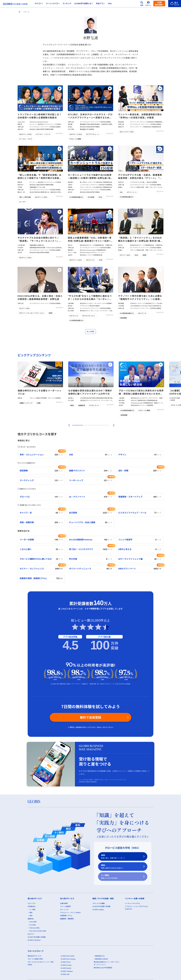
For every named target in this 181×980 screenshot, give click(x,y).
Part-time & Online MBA (38, 931)
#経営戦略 (124, 415)
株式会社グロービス (34, 956)
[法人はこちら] (175, 4)
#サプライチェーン (93, 134)
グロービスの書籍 (99, 903)
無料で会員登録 (90, 717)
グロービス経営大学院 (35, 959)
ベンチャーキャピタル (132, 903)
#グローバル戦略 (75, 139)
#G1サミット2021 (25, 257)
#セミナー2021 (125, 255)
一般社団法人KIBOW (101, 959)
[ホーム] (19, 12)
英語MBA (31, 919)
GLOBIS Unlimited (34, 940)
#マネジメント (94, 405)
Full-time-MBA (34, 928)
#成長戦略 (123, 318)
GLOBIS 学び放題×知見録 (37, 937)
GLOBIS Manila (66, 968)
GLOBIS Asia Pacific (68, 956)
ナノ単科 (121, 877)
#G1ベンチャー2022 (127, 132)
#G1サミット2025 (25, 134)
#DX (121, 192)
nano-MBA (33, 922)
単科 (121, 867)
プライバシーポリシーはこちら (88, 782)
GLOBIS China (66, 962)
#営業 (39, 403)
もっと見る (90, 332)
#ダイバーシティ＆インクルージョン (32, 313)
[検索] (142, 4)
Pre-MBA (32, 925)
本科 (121, 857)
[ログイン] (148, 4)
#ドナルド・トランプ (43, 134)
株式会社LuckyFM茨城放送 (103, 967)
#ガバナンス (90, 260)
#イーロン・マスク (26, 139)
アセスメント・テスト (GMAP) (70, 912)
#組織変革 (82, 405)
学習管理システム (66, 915)
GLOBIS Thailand (67, 971)
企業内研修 (64, 903)
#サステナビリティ (89, 316)
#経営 (144, 255)
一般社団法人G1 (99, 956)
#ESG (100, 197)
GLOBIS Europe (66, 965)
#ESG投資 (91, 197)
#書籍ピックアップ (26, 403)
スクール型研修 (65, 906)
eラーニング (64, 909)
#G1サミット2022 (41, 197)
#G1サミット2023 (76, 134)
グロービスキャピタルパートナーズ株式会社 (40, 963)
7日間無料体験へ (159, 4)
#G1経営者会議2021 (76, 197)
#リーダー (23, 202)
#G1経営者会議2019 (76, 320)
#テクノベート (132, 192)
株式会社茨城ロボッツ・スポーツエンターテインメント (107, 963)
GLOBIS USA (65, 974)
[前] (69, 425)
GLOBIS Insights (98, 909)
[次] (112, 425)
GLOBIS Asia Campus (68, 959)
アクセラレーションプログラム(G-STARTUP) (137, 908)
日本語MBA (31, 906)
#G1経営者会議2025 (127, 410)
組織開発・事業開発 (67, 919)
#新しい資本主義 (25, 197)
